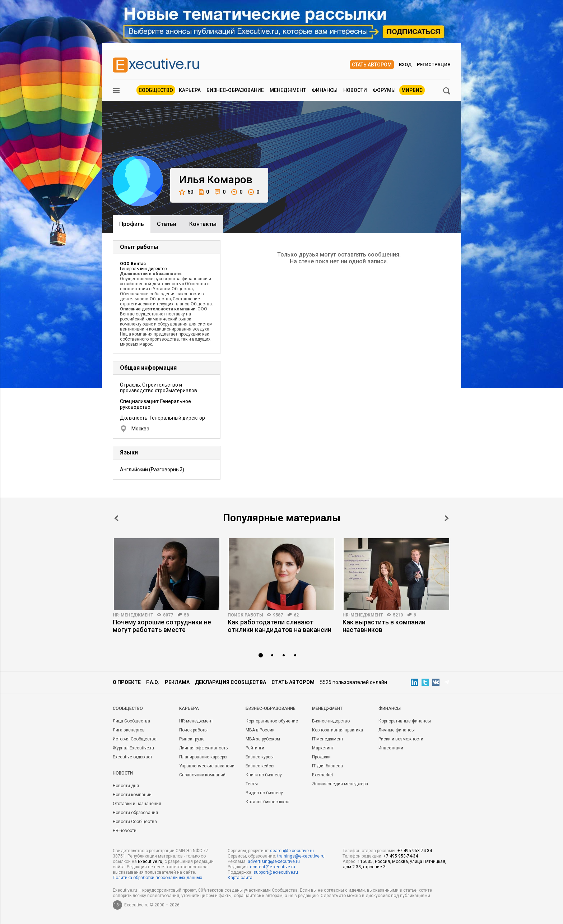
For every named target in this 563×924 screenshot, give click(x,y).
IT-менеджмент (328, 739)
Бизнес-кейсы (260, 766)
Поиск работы (245, 615)
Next (447, 518)
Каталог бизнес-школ (267, 802)
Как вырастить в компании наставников (384, 626)
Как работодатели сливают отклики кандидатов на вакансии (280, 626)
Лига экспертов (129, 730)
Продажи (321, 757)
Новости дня (126, 786)
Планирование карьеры (203, 757)
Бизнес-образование (235, 90)
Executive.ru (150, 861)
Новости (355, 90)
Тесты (252, 784)
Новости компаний (132, 795)
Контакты (203, 224)
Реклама (177, 682)
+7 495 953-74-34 (415, 851)
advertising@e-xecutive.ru (274, 861)
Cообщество (128, 708)
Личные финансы (397, 730)
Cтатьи (167, 224)
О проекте (127, 682)
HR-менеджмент (133, 615)
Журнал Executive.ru (133, 748)
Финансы (325, 90)
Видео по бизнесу (264, 793)
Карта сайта (240, 878)
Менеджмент (288, 90)
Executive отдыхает (132, 757)
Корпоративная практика (338, 730)
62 (296, 615)
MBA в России (260, 730)
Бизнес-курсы (260, 757)
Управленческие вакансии (207, 766)
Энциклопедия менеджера (340, 784)
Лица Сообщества (131, 721)
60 (186, 192)
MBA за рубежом (263, 739)
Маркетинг (323, 748)
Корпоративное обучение (272, 721)
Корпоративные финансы (405, 721)
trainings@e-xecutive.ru (301, 856)
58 (186, 615)
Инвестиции (391, 748)
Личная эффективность (203, 748)
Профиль (132, 224)
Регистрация (434, 64)
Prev (116, 518)
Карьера (190, 90)
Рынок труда (192, 739)
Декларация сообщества (231, 682)
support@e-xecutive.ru (276, 872)
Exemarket (323, 775)
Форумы (384, 90)
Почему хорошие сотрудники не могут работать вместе (162, 626)
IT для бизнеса (327, 766)
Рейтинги (255, 748)
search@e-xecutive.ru (292, 851)
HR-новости (125, 831)
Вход (405, 64)
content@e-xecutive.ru (273, 867)
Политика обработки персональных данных (157, 878)
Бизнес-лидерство (331, 721)
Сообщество (156, 90)
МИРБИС (412, 90)
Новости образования (135, 813)
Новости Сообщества (135, 822)
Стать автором (372, 65)
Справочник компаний (202, 775)
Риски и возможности (401, 739)
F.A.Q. (153, 682)
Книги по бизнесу (264, 775)
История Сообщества (135, 739)
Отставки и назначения (137, 804)
